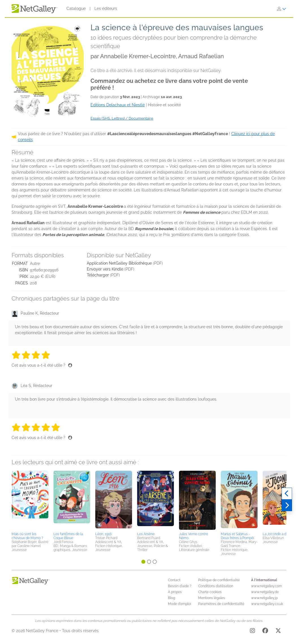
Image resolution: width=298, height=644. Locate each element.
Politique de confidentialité (219, 580)
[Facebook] (265, 632)
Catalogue (76, 8)
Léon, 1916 (103, 534)
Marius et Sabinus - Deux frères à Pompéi (237, 536)
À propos (175, 592)
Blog (171, 598)
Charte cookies (210, 592)
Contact (174, 580)
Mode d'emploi (180, 604)
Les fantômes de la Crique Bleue (68, 536)
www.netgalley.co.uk (267, 604)
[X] (278, 632)
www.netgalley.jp (264, 598)
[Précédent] (287, 494)
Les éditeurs (106, 8)
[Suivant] (287, 505)
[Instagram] (252, 632)
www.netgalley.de (265, 592)
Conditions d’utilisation (216, 586)
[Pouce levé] (70, 365)
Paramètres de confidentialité (221, 604)
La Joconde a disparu (279, 534)
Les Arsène (146, 534)
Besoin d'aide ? (180, 586)
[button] (30, 500)
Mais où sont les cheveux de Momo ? (27, 536)
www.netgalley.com (266, 586)
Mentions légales (212, 598)
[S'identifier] (282, 9)
